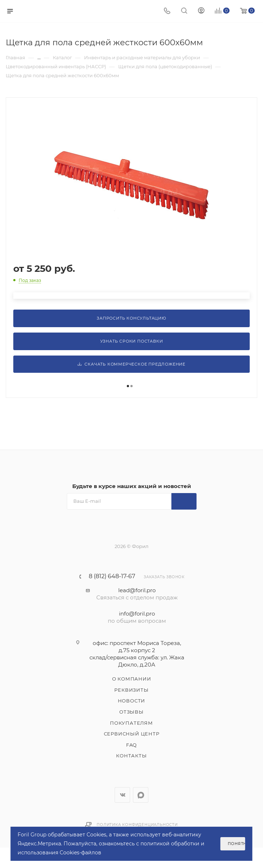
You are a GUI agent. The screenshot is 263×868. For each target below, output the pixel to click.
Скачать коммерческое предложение (131, 364)
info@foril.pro (137, 614)
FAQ (131, 745)
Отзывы (131, 712)
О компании (132, 679)
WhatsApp (141, 795)
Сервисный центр (132, 734)
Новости (132, 701)
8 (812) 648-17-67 (112, 576)
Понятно (236, 844)
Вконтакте (122, 795)
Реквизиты (131, 690)
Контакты (131, 756)
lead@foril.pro (137, 590)
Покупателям (131, 723)
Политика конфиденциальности (137, 825)
